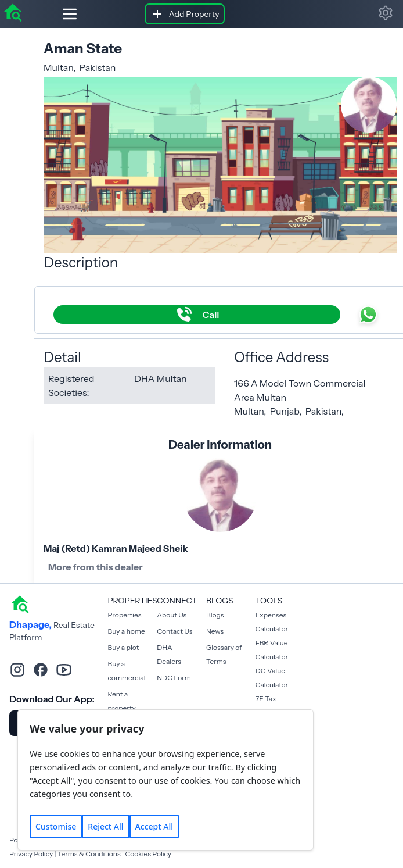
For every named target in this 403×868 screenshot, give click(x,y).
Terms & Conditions (89, 854)
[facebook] (41, 670)
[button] (386, 13)
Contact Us (174, 631)
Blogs (215, 615)
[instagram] (17, 670)
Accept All (154, 826)
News (215, 631)
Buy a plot (124, 647)
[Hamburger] (60, 14)
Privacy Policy (31, 854)
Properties (125, 615)
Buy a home (127, 631)
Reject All (105, 826)
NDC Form (174, 678)
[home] (13, 12)
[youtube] (64, 670)
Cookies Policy (148, 854)
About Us (172, 615)
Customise (56, 826)
